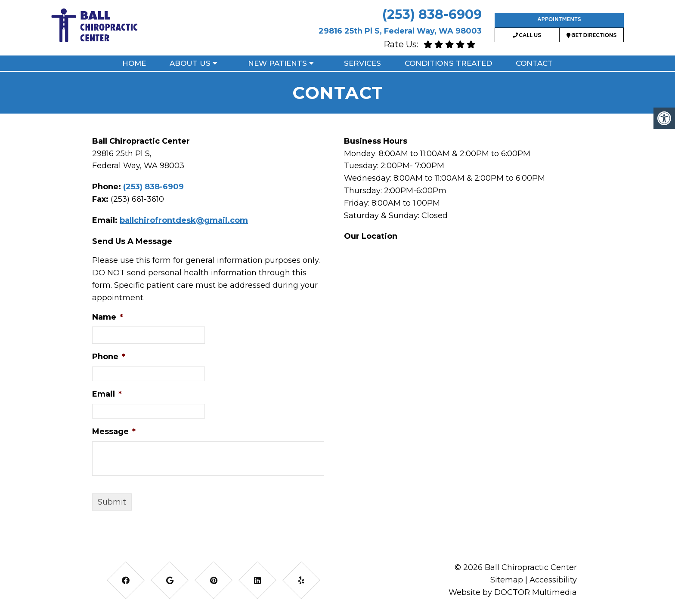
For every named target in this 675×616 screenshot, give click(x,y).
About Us (190, 63)
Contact (534, 63)
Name (108, 317)
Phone (109, 357)
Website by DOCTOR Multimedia (513, 592)
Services (362, 63)
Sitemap (507, 580)
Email (107, 394)
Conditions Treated (448, 63)
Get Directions (592, 36)
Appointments (559, 20)
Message (114, 431)
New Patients (277, 63)
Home (134, 63)
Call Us (527, 36)
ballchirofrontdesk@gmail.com (184, 220)
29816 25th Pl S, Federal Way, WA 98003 (400, 31)
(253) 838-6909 (432, 14)
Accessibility (553, 580)
